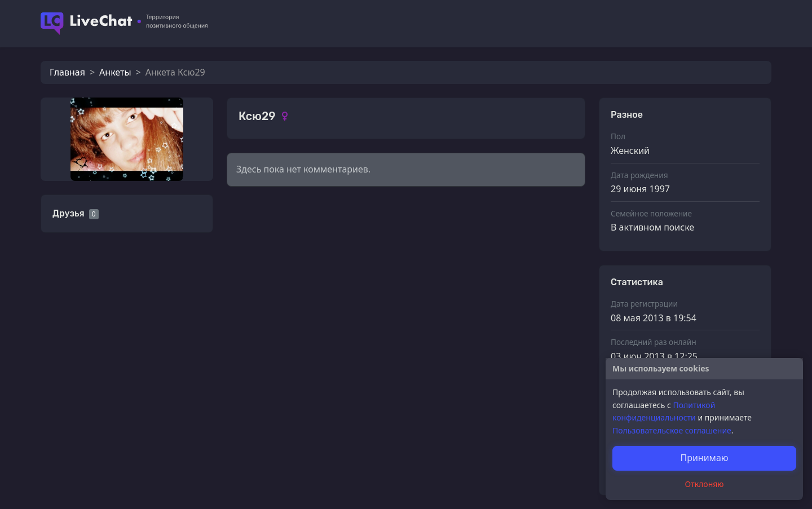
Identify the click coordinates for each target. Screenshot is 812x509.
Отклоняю (705, 484)
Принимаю (704, 458)
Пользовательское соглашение (672, 430)
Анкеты (115, 72)
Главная (67, 72)
